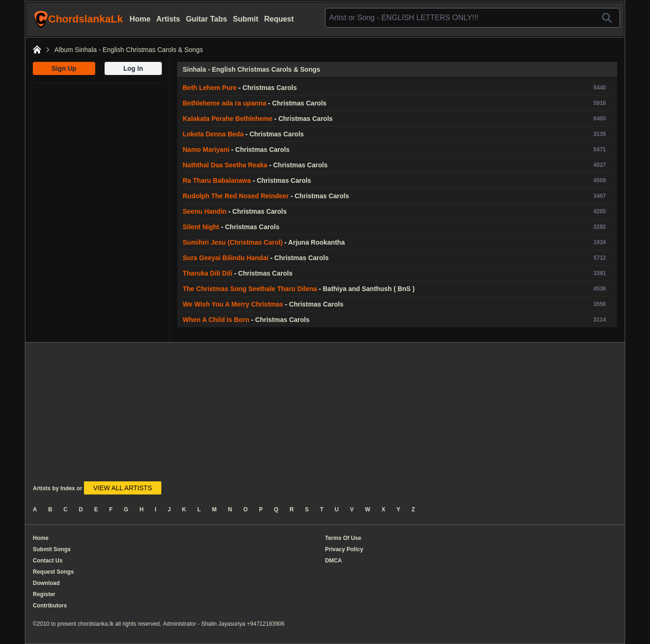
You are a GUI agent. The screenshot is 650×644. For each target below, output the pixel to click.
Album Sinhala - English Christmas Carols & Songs (129, 50)
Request (279, 19)
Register (44, 594)
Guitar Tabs (206, 19)
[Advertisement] (97, 142)
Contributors (50, 606)
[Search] (607, 18)
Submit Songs (52, 549)
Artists (168, 19)
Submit (246, 19)
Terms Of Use (343, 538)
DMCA (333, 561)
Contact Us (48, 561)
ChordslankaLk (78, 19)
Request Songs (53, 572)
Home (140, 19)
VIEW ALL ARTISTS (123, 488)
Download (46, 583)
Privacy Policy (344, 549)
